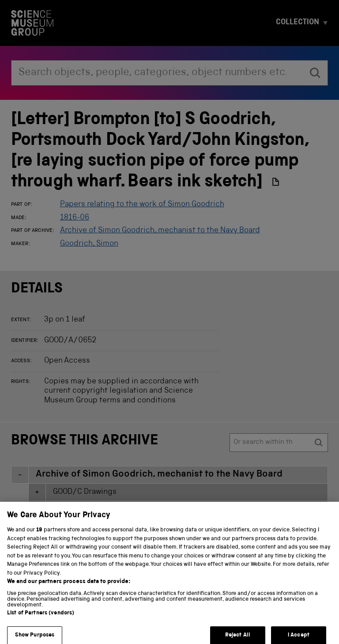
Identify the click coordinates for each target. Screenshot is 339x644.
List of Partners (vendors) (41, 619)
